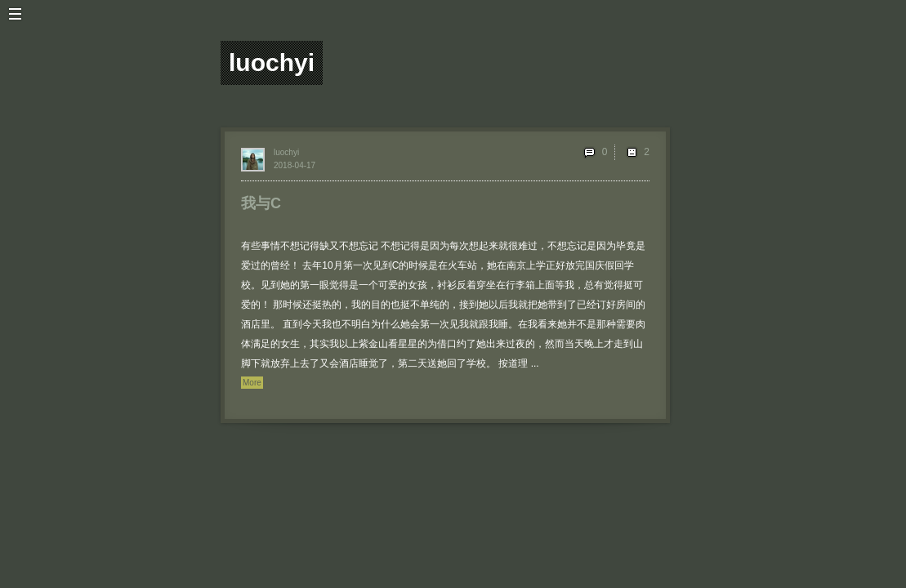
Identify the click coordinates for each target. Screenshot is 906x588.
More (252, 383)
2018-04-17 (295, 165)
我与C (261, 203)
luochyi (286, 152)
